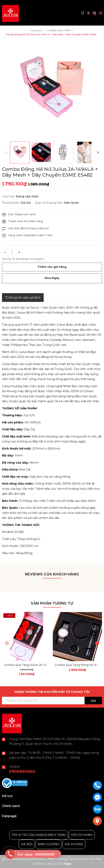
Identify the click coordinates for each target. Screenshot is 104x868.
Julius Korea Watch (16, 822)
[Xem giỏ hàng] (94, 13)
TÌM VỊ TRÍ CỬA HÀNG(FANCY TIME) (39, 835)
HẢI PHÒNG (74, 844)
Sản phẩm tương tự (52, 603)
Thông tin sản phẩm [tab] (23, 298)
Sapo (68, 864)
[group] (52, 89)
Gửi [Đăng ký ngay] (93, 701)
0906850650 (22, 771)
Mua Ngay (52, 278)
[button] (98, 152)
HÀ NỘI (27, 844)
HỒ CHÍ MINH (82, 835)
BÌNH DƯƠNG (49, 844)
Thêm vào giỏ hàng (52, 267)
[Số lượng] (12, 252)
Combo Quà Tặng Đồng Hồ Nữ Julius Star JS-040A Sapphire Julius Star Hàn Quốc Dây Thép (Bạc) (78, 665)
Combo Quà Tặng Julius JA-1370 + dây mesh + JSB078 (27, 665)
